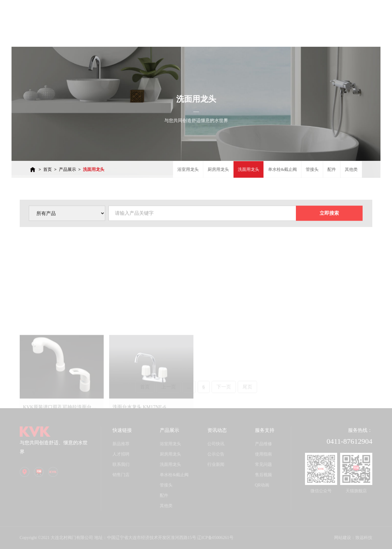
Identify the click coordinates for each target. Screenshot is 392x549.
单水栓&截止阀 (268, 159)
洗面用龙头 (111, 159)
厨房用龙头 (214, 159)
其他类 (324, 159)
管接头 (292, 159)
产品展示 (90, 159)
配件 (308, 159)
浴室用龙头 (189, 159)
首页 (73, 159)
